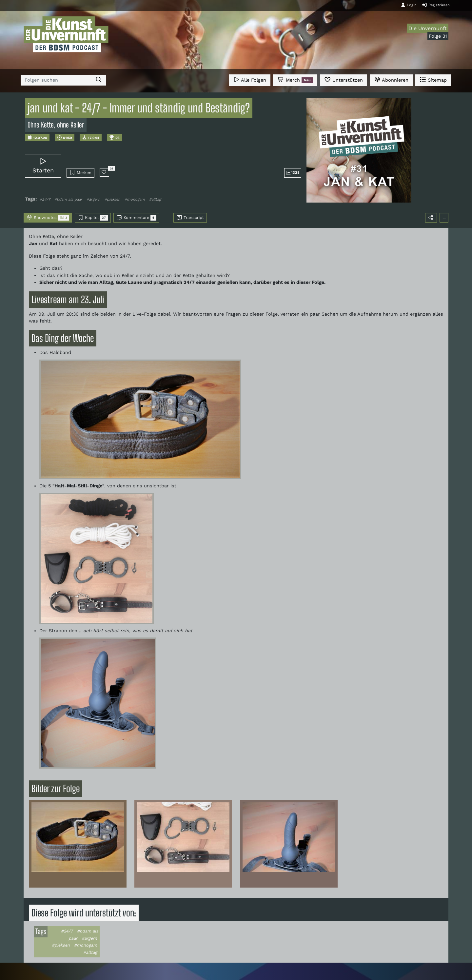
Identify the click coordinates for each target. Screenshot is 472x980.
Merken (80, 172)
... (444, 217)
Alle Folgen (250, 79)
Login (409, 5)
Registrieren (436, 5)
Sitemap (433, 79)
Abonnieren (391, 79)
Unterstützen (344, 79)
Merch (295, 80)
